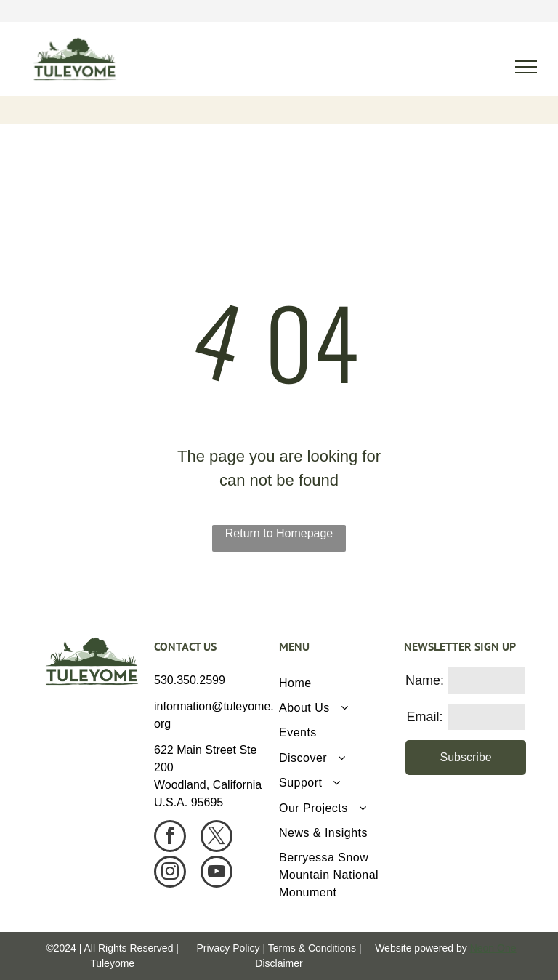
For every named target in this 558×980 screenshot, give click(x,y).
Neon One (493, 948)
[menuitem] (336, 683)
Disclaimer (279, 963)
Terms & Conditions (312, 948)
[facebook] (170, 838)
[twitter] (217, 838)
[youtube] (217, 873)
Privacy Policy (228, 948)
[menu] (526, 67)
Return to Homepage (279, 533)
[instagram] (170, 873)
